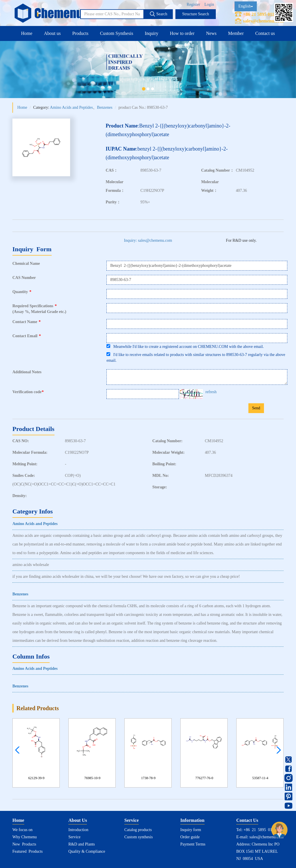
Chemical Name (26, 264)
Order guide (190, 837)
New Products (24, 844)
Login (209, 4)
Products (80, 33)
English (246, 6)
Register (193, 4)
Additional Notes (27, 372)
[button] (277, 750)
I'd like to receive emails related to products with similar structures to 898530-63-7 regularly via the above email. (196, 357)
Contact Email (27, 336)
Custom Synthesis (116, 33)
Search (158, 14)
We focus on (23, 830)
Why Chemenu (25, 837)
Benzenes (105, 107)
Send (256, 408)
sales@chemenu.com (263, 21)
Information (192, 820)
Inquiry (152, 33)
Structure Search (196, 14)
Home (27, 33)
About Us (78, 820)
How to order (182, 33)
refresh (211, 392)
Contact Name (27, 322)
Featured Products (28, 851)
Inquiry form (191, 830)
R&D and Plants (82, 844)
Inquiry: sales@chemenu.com (148, 240)
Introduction (78, 830)
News (211, 33)
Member (236, 33)
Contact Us (247, 820)
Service (74, 837)
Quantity (22, 292)
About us (52, 33)
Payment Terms (193, 844)
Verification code (29, 392)
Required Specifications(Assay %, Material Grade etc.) (39, 309)
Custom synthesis (138, 837)
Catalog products (138, 830)
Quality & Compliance (87, 851)
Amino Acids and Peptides (71, 107)
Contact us (265, 33)
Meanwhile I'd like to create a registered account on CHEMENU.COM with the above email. (185, 346)
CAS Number (24, 278)
